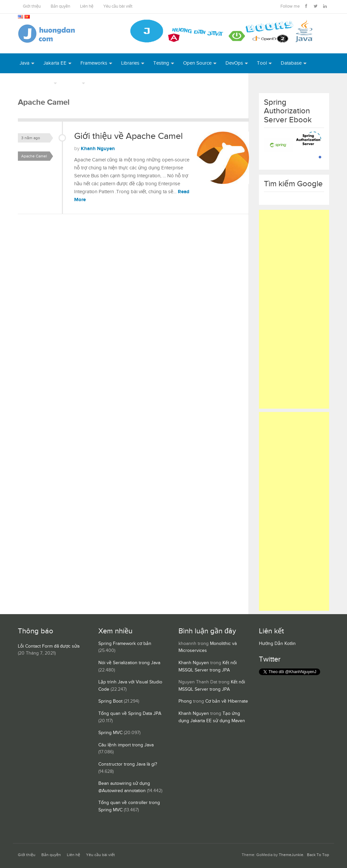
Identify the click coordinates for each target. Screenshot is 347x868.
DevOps (234, 63)
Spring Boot (110, 701)
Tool (262, 63)
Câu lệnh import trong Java (126, 745)
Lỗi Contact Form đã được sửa (49, 646)
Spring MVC (110, 733)
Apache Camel (34, 156)
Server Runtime (36, 83)
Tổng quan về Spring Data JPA (130, 714)
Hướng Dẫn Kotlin (277, 644)
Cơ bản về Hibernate (227, 701)
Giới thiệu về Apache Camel (128, 136)
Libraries (130, 63)
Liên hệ (87, 6)
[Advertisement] (294, 309)
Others (73, 83)
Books (101, 83)
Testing (161, 63)
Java (25, 63)
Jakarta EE (55, 63)
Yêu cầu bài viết (118, 6)
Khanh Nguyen (98, 149)
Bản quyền (60, 6)
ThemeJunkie (291, 855)
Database (291, 63)
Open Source (197, 63)
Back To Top (318, 855)
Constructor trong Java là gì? (128, 764)
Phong (185, 701)
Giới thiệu (32, 6)
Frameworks (94, 63)
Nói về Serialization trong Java (129, 663)
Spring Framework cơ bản (125, 644)
